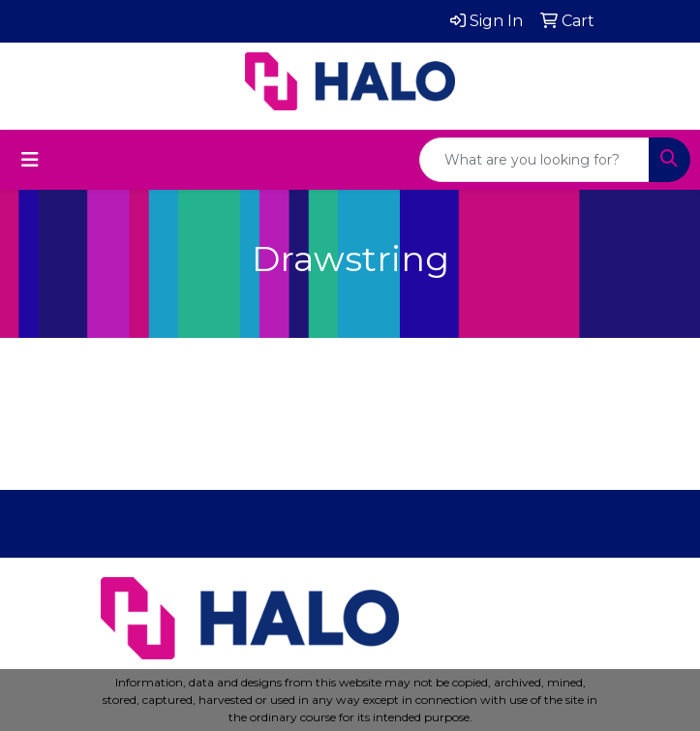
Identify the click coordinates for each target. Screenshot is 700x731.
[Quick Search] (534, 160)
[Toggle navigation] (30, 160)
